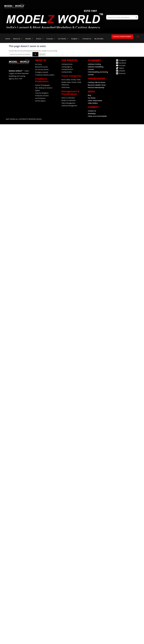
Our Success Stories (42, 70)
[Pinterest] (121, 73)
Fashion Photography (42, 85)
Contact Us (92, 111)
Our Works (92, 98)
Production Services (42, 96)
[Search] (137, 17)
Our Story (38, 64)
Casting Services (67, 64)
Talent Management (68, 103)
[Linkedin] (121, 71)
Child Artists (66, 87)
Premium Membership (96, 88)
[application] (21, 39)
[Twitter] (120, 68)
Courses (91, 69)
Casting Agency (67, 67)
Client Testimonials (95, 101)
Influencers (65, 85)
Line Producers (40, 98)
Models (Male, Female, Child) (71, 82)
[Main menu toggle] (138, 37)
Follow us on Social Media (97, 116)
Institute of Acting (94, 64)
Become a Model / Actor (97, 85)
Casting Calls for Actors (97, 82)
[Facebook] (121, 63)
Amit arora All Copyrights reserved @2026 (19, 122)
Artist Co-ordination (68, 98)
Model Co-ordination (69, 100)
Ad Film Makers (40, 101)
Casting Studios (67, 72)
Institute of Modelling (96, 67)
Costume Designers (42, 93)
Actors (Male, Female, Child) (71, 80)
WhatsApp (92, 114)
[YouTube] (121, 65)
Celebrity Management (69, 106)
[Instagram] (121, 60)
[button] (122, 37)
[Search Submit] (35, 54)
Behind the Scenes (41, 67)
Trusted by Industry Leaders (45, 75)
